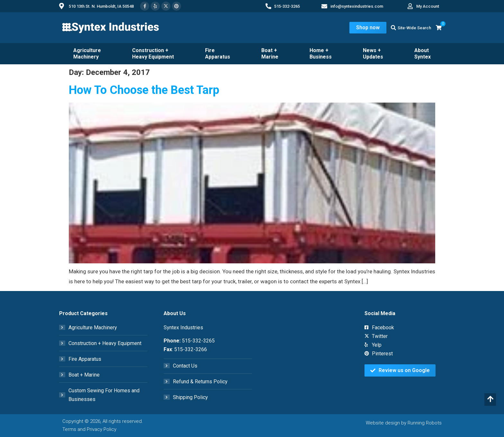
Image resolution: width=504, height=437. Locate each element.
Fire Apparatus (218, 54)
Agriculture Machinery (87, 54)
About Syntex (423, 54)
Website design (383, 423)
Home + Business (321, 54)
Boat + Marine (270, 54)
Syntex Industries (183, 328)
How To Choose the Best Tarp (144, 90)
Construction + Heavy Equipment (153, 54)
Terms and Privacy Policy (89, 429)
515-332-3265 (198, 341)
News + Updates (373, 54)
